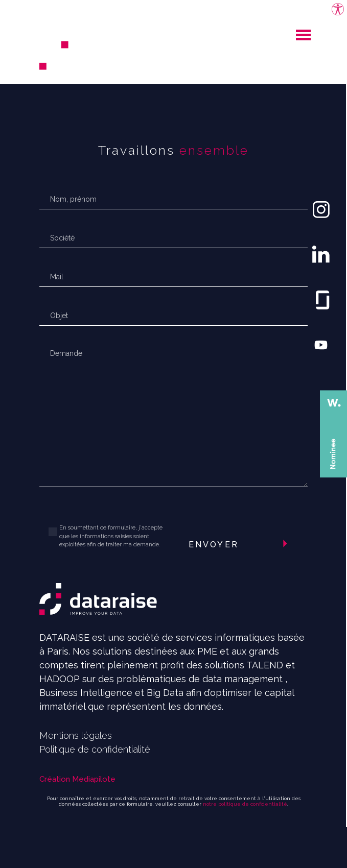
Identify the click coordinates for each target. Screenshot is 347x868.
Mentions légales (76, 736)
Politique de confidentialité (95, 749)
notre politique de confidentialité (245, 804)
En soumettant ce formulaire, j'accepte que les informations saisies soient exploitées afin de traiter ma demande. (111, 536)
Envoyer (214, 545)
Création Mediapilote (77, 779)
